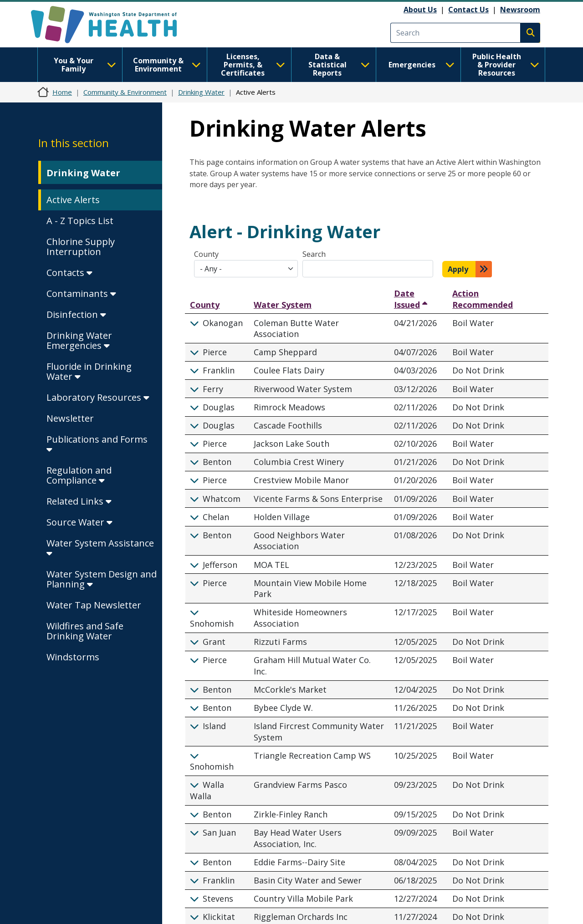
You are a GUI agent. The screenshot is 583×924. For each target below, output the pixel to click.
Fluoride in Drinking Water (89, 371)
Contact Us (468, 10)
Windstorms (73, 657)
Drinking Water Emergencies (79, 340)
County (206, 254)
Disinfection (76, 314)
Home (62, 92)
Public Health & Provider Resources (506, 65)
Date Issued (408, 299)
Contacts (69, 273)
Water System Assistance (100, 548)
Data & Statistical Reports (339, 65)
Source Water (79, 522)
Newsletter (70, 418)
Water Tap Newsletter (94, 605)
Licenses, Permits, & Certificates (253, 65)
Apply (458, 269)
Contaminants (81, 294)
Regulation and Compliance (79, 475)
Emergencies (422, 65)
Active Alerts (73, 200)
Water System (283, 305)
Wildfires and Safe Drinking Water (85, 631)
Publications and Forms (97, 444)
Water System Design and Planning (102, 579)
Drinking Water (201, 92)
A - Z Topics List (80, 221)
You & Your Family (85, 65)
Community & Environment (167, 65)
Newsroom (520, 10)
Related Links (79, 501)
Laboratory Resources (98, 397)
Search (314, 254)
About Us (420, 10)
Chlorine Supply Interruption (81, 247)
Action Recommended (483, 299)
